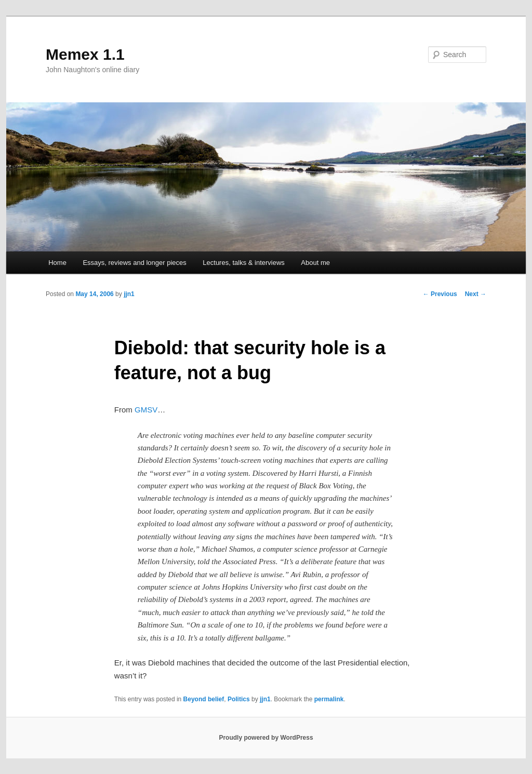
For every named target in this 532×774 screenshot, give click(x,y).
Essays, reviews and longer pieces (134, 263)
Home (57, 263)
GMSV (146, 410)
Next (476, 294)
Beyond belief (204, 699)
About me (315, 263)
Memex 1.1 (85, 54)
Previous (440, 294)
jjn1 (129, 294)
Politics (239, 699)
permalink (329, 699)
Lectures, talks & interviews (244, 263)
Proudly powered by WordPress (266, 738)
